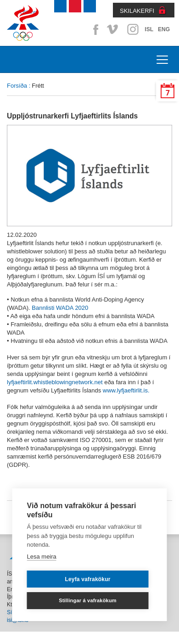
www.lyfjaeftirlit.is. (126, 390)
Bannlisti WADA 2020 (60, 308)
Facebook (94, 29)
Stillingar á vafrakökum (88, 600)
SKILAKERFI (137, 11)
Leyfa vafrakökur (87, 579)
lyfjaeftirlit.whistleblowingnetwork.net (55, 382)
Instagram (133, 29)
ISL (149, 29)
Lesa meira (42, 557)
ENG (164, 29)
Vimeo (113, 29)
